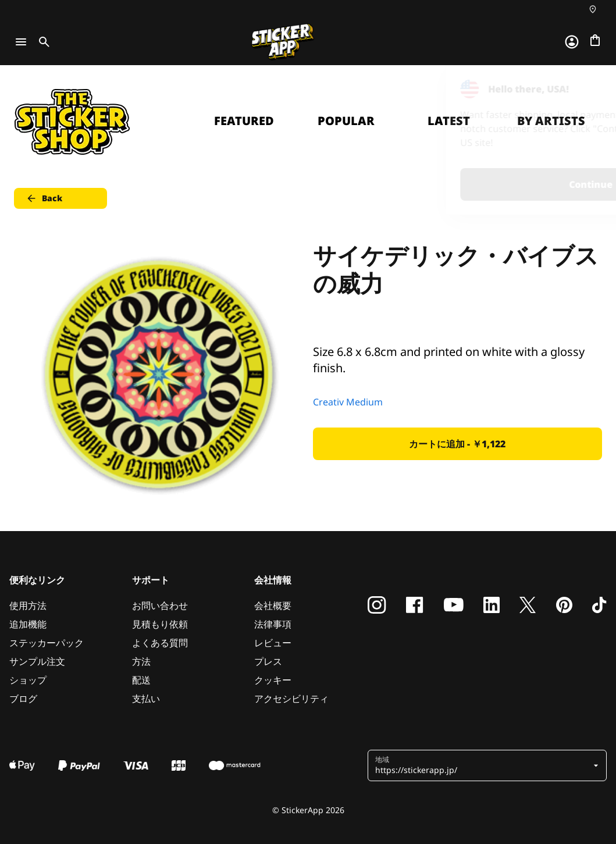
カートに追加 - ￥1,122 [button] (457, 444)
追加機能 (28, 624)
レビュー (273, 643)
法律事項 (273, 624)
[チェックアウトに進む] (595, 40)
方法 (141, 661)
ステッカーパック (47, 643)
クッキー (273, 680)
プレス (268, 661)
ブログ (23, 699)
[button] (483, 765)
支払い (146, 699)
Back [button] (44, 198)
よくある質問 (160, 643)
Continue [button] (460, 184)
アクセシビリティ (291, 699)
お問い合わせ (160, 606)
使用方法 (28, 606)
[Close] (581, 89)
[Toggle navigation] (21, 42)
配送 (141, 680)
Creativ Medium (348, 402)
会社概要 (273, 606)
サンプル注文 (37, 661)
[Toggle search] (42, 42)
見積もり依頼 (160, 624)
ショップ (28, 680)
